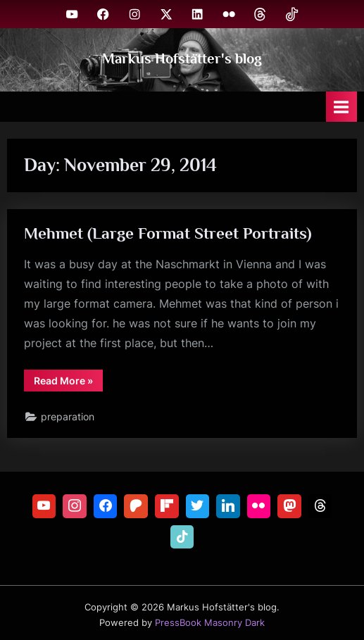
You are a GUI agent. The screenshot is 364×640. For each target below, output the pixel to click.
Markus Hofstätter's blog (182, 58)
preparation (68, 417)
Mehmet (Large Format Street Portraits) (168, 233)
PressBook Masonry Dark (210, 623)
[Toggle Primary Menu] (341, 107)
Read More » (68, 383)
